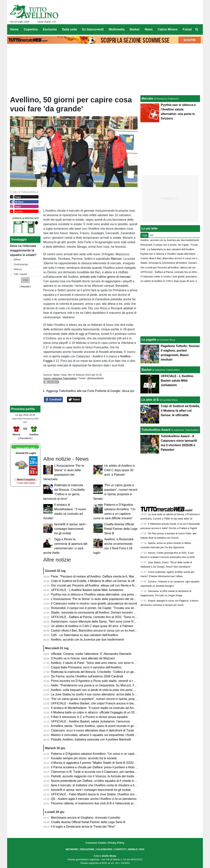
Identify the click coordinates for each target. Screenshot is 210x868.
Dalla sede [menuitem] (70, 29)
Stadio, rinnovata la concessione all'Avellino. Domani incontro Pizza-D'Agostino (104, 613)
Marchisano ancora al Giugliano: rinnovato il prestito (86, 818)
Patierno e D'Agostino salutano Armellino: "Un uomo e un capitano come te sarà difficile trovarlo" (115, 754)
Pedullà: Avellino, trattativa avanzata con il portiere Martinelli (91, 739)
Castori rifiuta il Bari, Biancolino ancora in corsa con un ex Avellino (95, 631)
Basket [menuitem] (135, 29)
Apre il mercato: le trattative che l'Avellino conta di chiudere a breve (96, 785)
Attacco (18, 269)
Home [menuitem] (14, 29)
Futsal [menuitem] (187, 29)
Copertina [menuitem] (31, 29)
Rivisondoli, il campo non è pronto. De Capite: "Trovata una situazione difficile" (103, 608)
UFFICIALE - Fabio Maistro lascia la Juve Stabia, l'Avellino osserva (96, 794)
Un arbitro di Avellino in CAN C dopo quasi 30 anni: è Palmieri (120, 470)
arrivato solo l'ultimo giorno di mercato (105, 277)
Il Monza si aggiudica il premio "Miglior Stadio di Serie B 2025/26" (95, 763)
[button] (25, 280)
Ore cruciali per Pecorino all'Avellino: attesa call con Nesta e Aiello (95, 585)
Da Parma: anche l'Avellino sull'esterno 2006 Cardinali (87, 676)
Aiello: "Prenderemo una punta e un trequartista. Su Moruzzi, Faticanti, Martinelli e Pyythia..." (113, 685)
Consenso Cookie (96, 843)
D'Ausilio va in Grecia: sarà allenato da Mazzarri (83, 658)
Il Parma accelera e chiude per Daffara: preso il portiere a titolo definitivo (99, 767)
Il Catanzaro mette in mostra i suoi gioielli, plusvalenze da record (94, 603)
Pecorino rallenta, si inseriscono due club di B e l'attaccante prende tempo (100, 803)
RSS (142, 849)
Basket (146, 370)
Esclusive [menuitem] (50, 29)
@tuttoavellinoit (95, 378)
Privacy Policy (116, 843)
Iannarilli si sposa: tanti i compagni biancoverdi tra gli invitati (70, 529)
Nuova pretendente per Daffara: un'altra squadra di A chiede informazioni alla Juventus (109, 781)
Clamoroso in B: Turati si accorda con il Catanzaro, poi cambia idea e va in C (102, 772)
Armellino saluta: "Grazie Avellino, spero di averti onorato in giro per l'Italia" (101, 726)
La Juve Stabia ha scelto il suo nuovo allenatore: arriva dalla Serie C (97, 694)
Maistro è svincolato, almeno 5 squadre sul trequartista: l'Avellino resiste (99, 735)
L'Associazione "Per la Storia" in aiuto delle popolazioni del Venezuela (98, 599)
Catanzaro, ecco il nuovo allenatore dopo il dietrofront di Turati (92, 730)
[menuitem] (197, 29)
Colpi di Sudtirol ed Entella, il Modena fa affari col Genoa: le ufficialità (97, 581)
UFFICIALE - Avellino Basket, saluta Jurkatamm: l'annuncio (91, 721)
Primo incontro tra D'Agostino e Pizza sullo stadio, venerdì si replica (96, 681)
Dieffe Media (109, 856)
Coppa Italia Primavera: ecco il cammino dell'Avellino (86, 667)
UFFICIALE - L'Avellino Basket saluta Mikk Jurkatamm (87, 590)
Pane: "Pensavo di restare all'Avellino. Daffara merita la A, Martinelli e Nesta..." (103, 576)
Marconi (116, 259)
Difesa (17, 259)
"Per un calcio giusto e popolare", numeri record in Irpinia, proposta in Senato (102, 699)
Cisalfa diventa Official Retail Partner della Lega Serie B (121, 529)
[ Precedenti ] (25, 438)
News (56, 375)
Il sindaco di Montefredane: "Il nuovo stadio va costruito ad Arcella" (95, 708)
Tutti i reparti (20, 274)
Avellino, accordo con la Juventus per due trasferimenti (87, 640)
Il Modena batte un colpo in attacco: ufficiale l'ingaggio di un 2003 (94, 712)
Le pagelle (149, 340)
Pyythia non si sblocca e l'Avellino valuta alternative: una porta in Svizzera (100, 594)
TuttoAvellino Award (156, 430)
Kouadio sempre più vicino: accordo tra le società (84, 758)
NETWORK (72, 849)
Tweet (74, 400)
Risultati (25, 286)
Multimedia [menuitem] (117, 29)
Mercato (147, 98)
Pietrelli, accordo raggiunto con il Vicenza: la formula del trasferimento (98, 776)
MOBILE (133, 849)
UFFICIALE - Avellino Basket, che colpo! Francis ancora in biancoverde (99, 703)
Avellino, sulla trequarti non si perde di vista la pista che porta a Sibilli (97, 690)
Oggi (144, 235)
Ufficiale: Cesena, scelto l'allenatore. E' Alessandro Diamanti (91, 654)
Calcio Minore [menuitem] (168, 29)
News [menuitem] (149, 29)
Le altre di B (150, 400)
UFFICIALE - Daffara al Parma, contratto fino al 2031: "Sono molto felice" (100, 617)
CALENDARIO (104, 849)
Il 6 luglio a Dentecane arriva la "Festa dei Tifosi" (83, 827)
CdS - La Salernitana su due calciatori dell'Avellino (85, 635)
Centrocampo (21, 264)
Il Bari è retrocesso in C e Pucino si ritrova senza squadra (89, 717)
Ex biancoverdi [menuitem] (93, 29)
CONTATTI (120, 849)
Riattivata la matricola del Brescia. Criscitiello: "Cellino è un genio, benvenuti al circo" (107, 672)
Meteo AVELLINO (26, 448)
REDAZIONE (87, 849)
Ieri (152, 235)
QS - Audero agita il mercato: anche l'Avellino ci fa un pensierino (94, 799)
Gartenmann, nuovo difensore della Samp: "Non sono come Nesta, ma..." (100, 622)
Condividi (53, 400)
